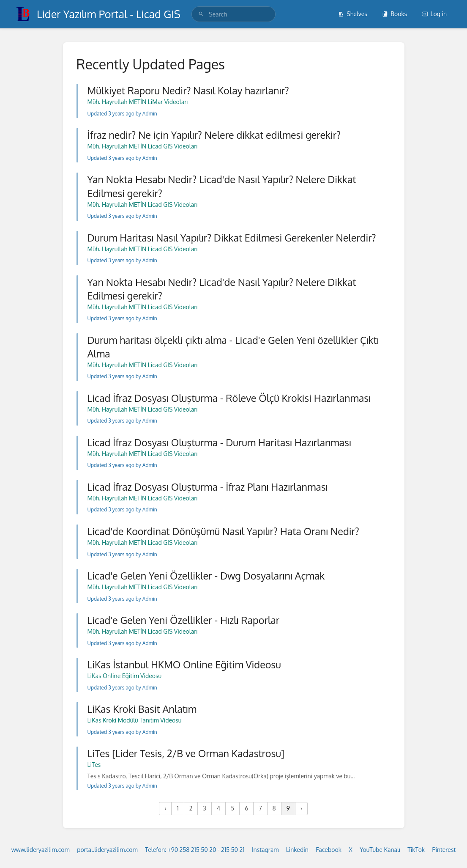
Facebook (329, 850)
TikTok (416, 850)
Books (395, 14)
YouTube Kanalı (380, 850)
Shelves (353, 14)
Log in (434, 14)
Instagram (265, 850)
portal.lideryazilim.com (107, 850)
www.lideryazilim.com (41, 850)
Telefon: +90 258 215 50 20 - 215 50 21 (195, 850)
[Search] (201, 14)
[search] (233, 14)
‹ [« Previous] (165, 808)
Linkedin (297, 850)
